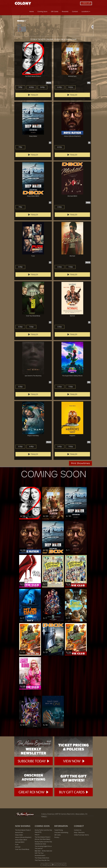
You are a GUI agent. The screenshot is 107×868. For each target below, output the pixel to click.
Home (32, 12)
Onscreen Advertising (61, 833)
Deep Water (19, 836)
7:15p (20, 148)
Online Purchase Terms (81, 836)
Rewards (65, 12)
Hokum (37, 835)
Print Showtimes (80, 464)
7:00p (71, 447)
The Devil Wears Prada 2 (23, 831)
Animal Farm (19, 833)
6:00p (31, 88)
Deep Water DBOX (21, 840)
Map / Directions (79, 833)
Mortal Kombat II (40, 856)
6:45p (59, 88)
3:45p (20, 268)
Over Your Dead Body (22, 850)
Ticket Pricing (59, 831)
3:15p (20, 88)
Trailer (33, 96)
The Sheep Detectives (42, 859)
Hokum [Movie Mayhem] (23, 838)
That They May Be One (42, 861)
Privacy (57, 838)
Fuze (17, 845)
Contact (75, 12)
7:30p (71, 268)
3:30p (60, 208)
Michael (18, 848)
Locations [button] (86, 12)
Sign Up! (86, 3)
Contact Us (78, 831)
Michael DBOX (20, 843)
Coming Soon (42, 12)
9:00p (71, 88)
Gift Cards (55, 12)
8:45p (42, 88)
